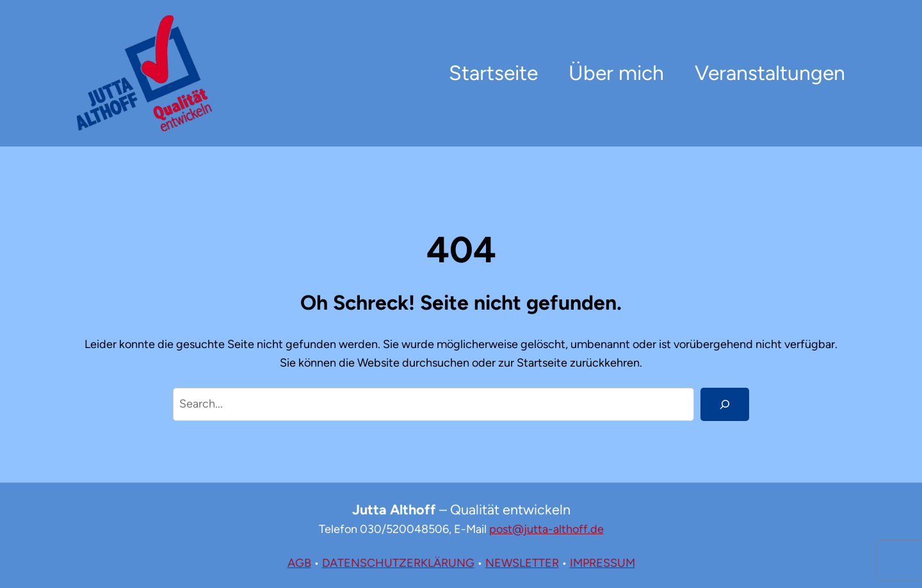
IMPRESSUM (603, 563)
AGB (299, 563)
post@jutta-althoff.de (546, 529)
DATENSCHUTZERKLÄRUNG (398, 563)
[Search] (725, 404)
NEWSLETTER (522, 563)
